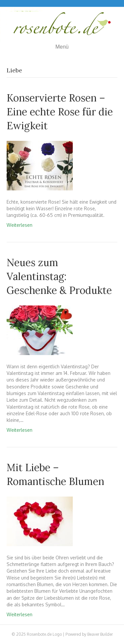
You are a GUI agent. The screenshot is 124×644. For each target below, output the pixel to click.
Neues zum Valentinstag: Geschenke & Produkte (59, 276)
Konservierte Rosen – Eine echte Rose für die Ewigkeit (60, 112)
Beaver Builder (100, 634)
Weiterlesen (20, 225)
